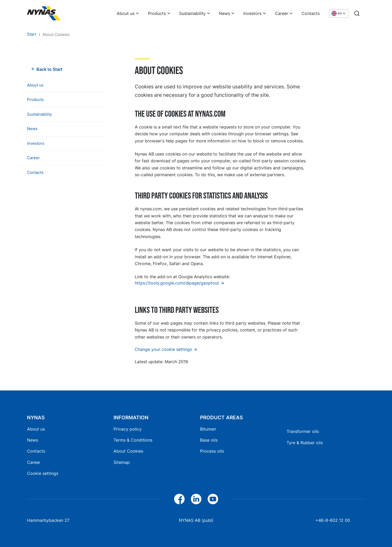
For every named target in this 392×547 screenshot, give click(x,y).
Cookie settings (43, 473)
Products (157, 13)
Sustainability (192, 13)
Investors (252, 13)
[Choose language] (339, 14)
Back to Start (49, 69)
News (224, 13)
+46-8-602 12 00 (333, 520)
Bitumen (208, 429)
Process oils (212, 451)
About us (126, 13)
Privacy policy (128, 429)
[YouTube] (213, 499)
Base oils (209, 440)
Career (281, 13)
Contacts (311, 13)
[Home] (44, 13)
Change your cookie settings (163, 349)
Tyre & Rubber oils (305, 443)
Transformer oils (303, 431)
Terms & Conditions (133, 440)
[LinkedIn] (196, 499)
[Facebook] (179, 499)
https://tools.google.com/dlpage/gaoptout (177, 283)
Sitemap (122, 462)
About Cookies (128, 451)
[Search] (357, 13)
